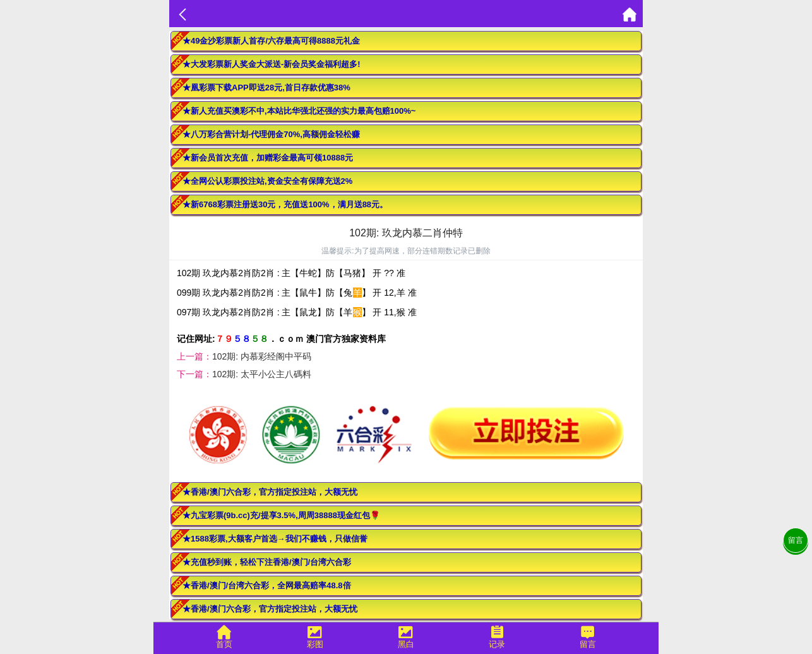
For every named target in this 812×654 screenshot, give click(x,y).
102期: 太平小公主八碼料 (262, 374)
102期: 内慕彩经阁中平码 (262, 356)
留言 (796, 540)
